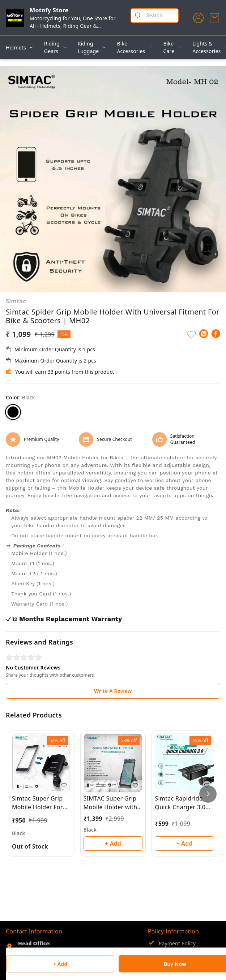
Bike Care (169, 47)
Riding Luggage (88, 47)
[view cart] (214, 18)
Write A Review (113, 691)
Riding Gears (52, 47)
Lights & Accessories (206, 47)
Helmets (16, 47)
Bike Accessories (131, 47)
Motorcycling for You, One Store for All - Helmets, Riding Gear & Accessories (73, 26)
